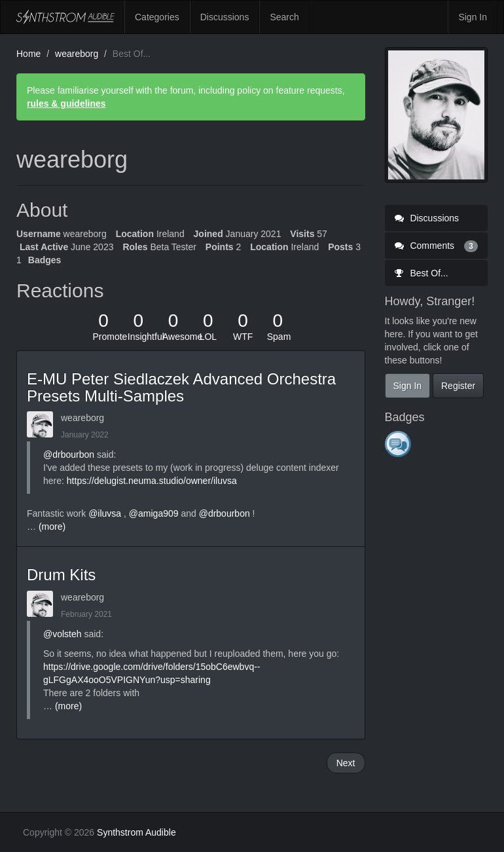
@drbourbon (69, 454)
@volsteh (63, 634)
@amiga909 (154, 513)
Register (458, 386)
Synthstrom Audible (65, 17)
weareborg (82, 418)
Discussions (225, 17)
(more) (52, 527)
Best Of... (422, 273)
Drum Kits (61, 575)
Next (346, 763)
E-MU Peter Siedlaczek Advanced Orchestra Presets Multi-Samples (181, 387)
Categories (157, 17)
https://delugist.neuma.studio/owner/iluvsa (152, 481)
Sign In (473, 17)
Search (284, 17)
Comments (437, 246)
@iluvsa (105, 513)
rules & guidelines (66, 103)
